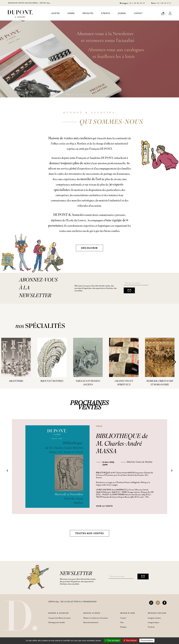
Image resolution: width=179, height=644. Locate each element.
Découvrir (89, 248)
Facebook (151, 627)
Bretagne (124, 627)
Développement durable (57, 623)
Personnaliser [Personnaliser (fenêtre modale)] (147, 640)
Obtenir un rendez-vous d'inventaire (96, 618)
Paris (122, 623)
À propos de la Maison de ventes (60, 618)
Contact (138, 13)
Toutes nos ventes (90, 533)
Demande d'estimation (91, 623)
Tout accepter (112, 640)
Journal (122, 13)
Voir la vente (104, 506)
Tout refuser (130, 640)
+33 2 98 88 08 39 (137, 3)
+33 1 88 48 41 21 (164, 3)
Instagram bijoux (154, 623)
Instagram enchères (154, 618)
